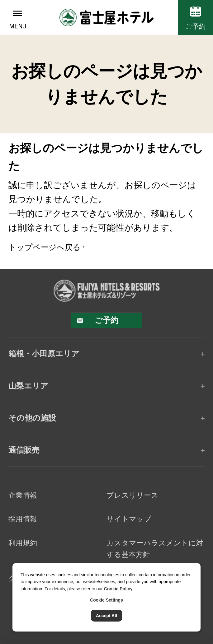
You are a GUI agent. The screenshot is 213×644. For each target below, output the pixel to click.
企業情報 (23, 495)
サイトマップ (129, 519)
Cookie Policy (118, 589)
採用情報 (23, 519)
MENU (18, 26)
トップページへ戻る (45, 247)
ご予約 (196, 27)
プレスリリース (133, 495)
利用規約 (23, 543)
